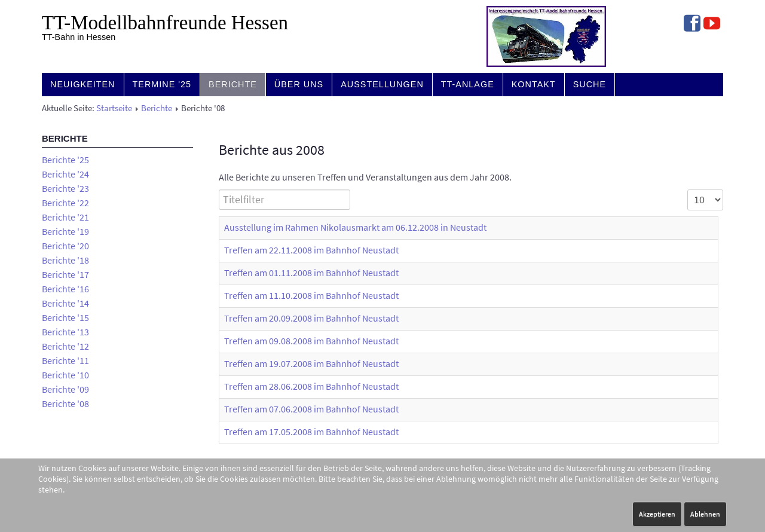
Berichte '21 (65, 217)
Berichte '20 (65, 246)
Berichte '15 (65, 317)
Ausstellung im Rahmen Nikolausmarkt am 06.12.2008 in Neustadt (355, 227)
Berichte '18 (65, 260)
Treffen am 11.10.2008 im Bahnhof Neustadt (311, 295)
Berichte (233, 84)
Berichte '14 (65, 303)
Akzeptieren (657, 514)
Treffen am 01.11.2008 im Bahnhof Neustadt (311, 273)
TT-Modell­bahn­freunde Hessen (165, 23)
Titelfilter (219, 190)
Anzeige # (688, 190)
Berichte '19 (65, 231)
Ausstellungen (382, 84)
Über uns (299, 84)
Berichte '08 (65, 403)
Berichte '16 (65, 289)
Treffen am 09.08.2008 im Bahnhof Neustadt (311, 341)
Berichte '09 (65, 389)
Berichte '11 (65, 360)
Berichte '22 (65, 203)
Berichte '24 (65, 174)
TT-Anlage (468, 84)
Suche (590, 84)
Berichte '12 (65, 346)
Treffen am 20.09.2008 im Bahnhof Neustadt (311, 318)
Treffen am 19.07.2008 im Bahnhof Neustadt (311, 363)
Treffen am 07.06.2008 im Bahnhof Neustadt (311, 409)
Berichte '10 (65, 375)
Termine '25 (162, 84)
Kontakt (534, 84)
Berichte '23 (65, 188)
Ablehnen (705, 514)
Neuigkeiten (83, 84)
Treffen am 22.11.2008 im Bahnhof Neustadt (311, 250)
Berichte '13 (65, 332)
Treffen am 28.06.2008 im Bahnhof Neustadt (311, 386)
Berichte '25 (65, 160)
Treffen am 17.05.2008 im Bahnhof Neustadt (311, 432)
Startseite (114, 108)
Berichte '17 (65, 274)
